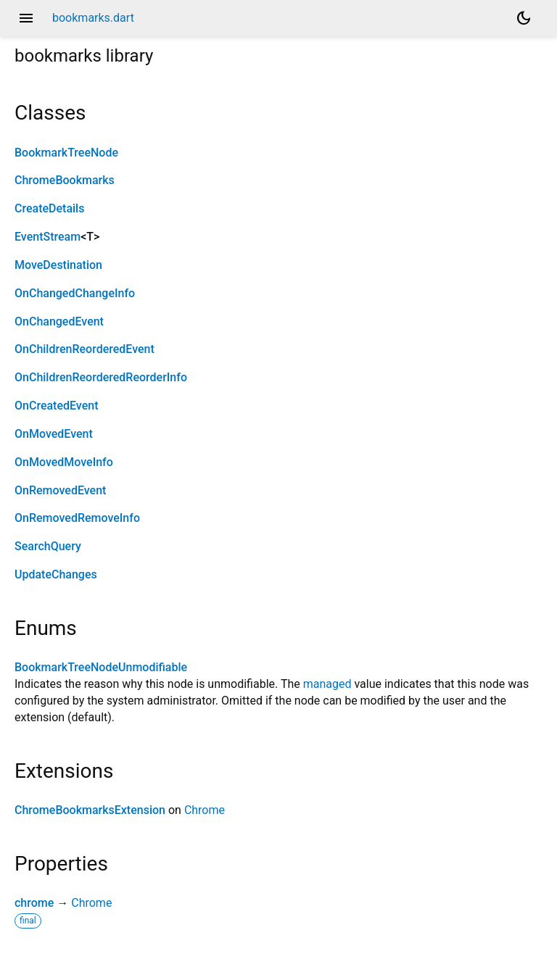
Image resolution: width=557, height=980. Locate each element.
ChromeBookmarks (65, 180)
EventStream (48, 237)
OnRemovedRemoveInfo (77, 518)
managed (327, 684)
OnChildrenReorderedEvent (84, 349)
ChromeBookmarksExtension (90, 810)
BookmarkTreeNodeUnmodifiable (101, 667)
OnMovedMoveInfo (64, 462)
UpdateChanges (56, 574)
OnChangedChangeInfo (75, 293)
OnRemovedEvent (60, 490)
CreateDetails (49, 208)
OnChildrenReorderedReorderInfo (101, 377)
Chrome (205, 810)
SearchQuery (48, 546)
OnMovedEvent (54, 434)
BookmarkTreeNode (66, 153)
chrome (34, 903)
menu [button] (26, 18)
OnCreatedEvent (56, 406)
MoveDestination (58, 265)
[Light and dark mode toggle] (524, 18)
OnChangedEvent (59, 321)
